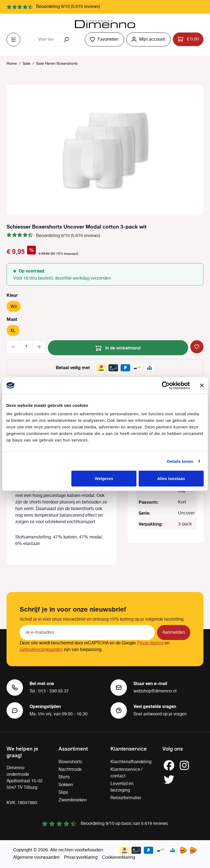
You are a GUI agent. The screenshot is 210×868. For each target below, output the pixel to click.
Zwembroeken (73, 800)
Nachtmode (70, 770)
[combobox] (46, 40)
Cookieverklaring (119, 857)
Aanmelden (174, 633)
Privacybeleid (150, 643)
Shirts (64, 777)
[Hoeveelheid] (26, 347)
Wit (14, 307)
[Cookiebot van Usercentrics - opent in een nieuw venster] (166, 385)
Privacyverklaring (81, 857)
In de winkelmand (118, 347)
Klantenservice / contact (126, 773)
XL (13, 331)
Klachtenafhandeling (131, 762)
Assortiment (73, 748)
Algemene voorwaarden (36, 857)
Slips (63, 793)
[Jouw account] (148, 39)
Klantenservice (129, 748)
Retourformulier (126, 798)
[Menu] (13, 40)
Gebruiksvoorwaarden (41, 650)
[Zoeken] (67, 40)
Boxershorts (70, 762)
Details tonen (180, 461)
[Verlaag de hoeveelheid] (13, 347)
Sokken (66, 785)
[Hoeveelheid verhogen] (39, 347)
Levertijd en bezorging (122, 787)
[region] (105, 150)
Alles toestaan (171, 479)
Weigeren (104, 479)
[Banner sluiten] (202, 385)
